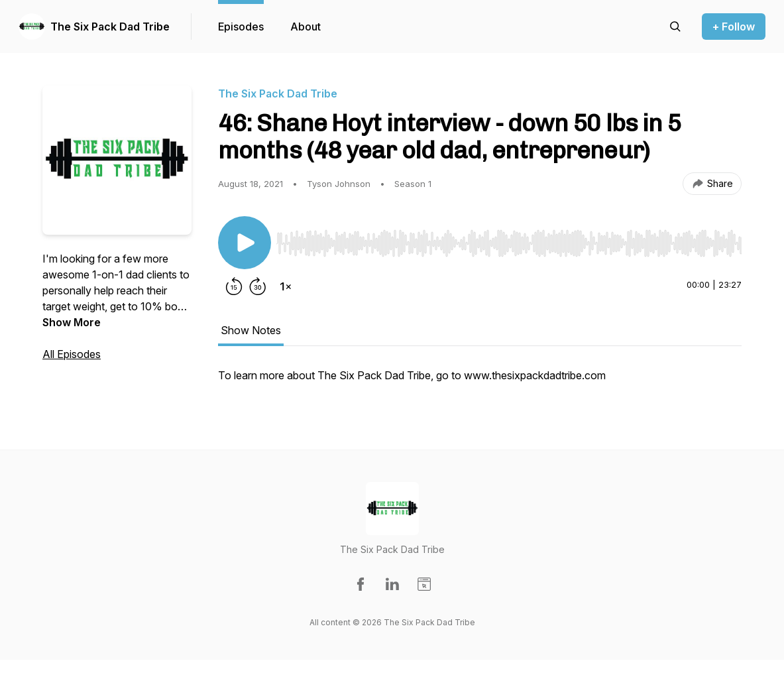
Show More (72, 322)
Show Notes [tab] (251, 330)
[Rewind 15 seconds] (234, 286)
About (306, 27)
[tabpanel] (480, 382)
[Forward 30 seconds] (258, 286)
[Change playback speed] (286, 286)
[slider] (509, 243)
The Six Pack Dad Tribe (110, 27)
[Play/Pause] (245, 243)
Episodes (241, 27)
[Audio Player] (509, 239)
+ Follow (734, 27)
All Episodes (72, 354)
